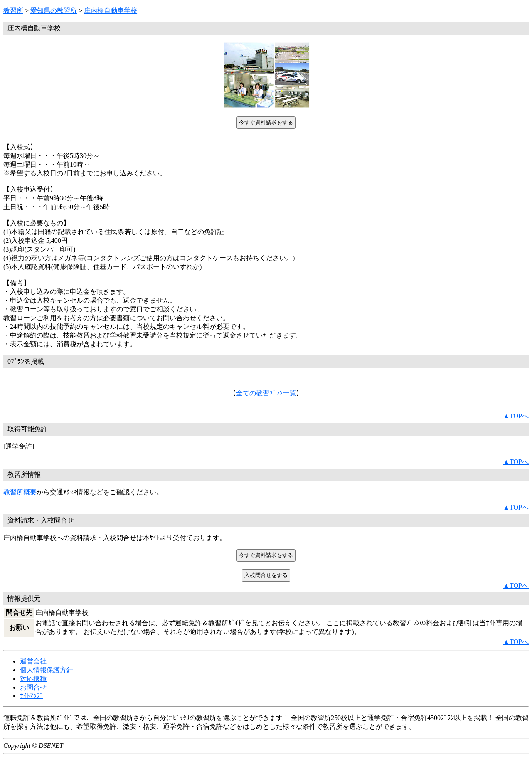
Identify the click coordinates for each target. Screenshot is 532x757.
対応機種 (33, 679)
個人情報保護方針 (47, 670)
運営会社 (33, 661)
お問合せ (33, 687)
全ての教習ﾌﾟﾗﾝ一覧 (266, 393)
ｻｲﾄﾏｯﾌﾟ (32, 696)
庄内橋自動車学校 (111, 11)
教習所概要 (20, 492)
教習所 (13, 11)
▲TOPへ (516, 416)
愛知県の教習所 (54, 11)
